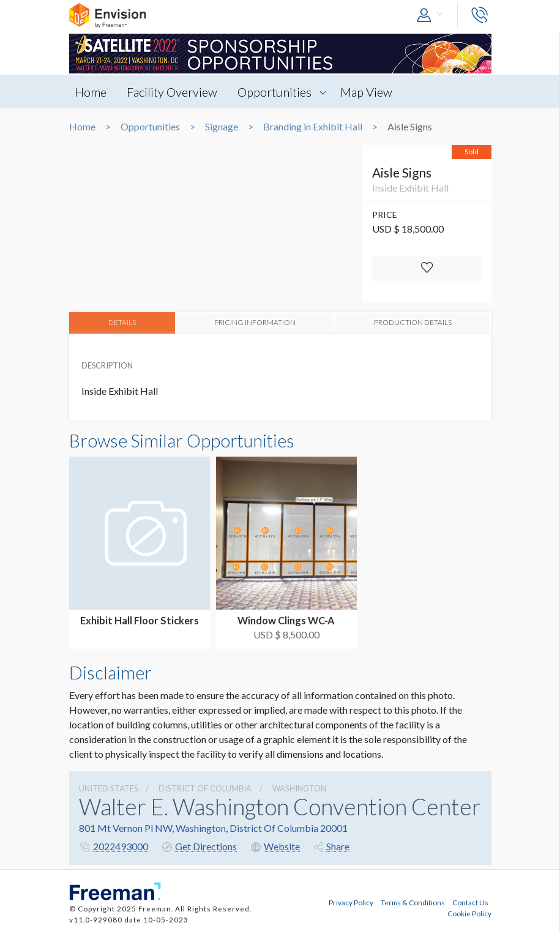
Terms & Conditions (413, 902)
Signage (222, 127)
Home (91, 92)
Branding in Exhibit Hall (313, 127)
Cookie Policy (469, 913)
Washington (299, 788)
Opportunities (275, 92)
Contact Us (470, 902)
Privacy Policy (351, 902)
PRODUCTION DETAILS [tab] (413, 323)
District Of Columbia (205, 788)
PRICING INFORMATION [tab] (255, 323)
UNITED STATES (109, 788)
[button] (433, 16)
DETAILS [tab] (122, 323)
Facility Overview (173, 92)
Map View (367, 92)
